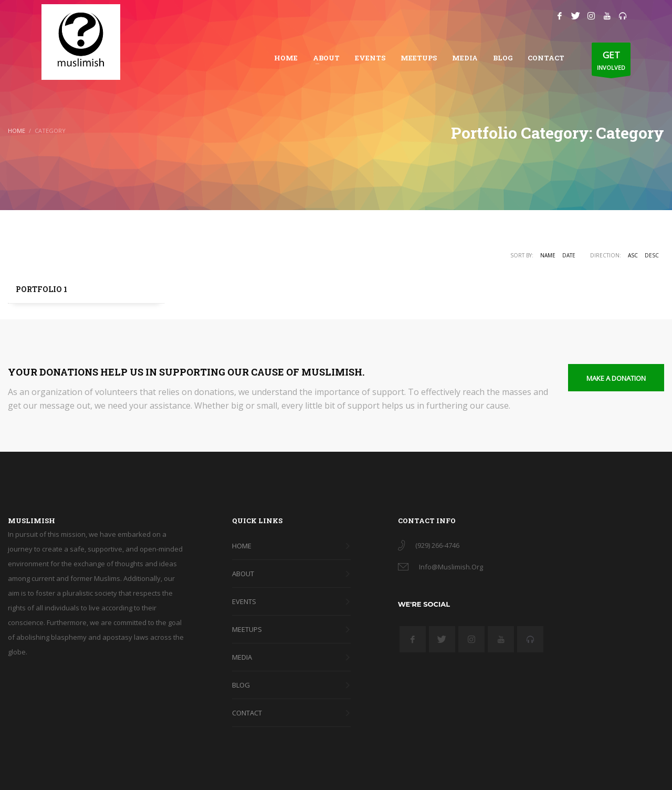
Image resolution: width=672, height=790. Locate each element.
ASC (633, 255)
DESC (652, 255)
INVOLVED (611, 62)
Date (569, 255)
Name (548, 255)
